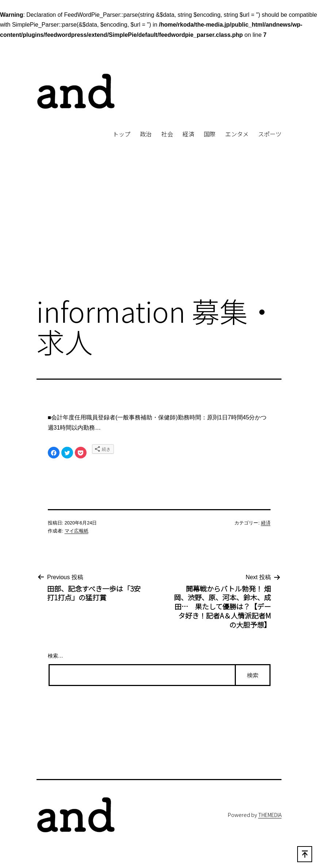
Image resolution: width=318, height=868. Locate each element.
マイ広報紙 (76, 531)
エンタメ (237, 134)
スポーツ (270, 134)
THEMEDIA (270, 815)
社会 (167, 134)
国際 (210, 134)
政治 (146, 134)
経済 (188, 134)
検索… (55, 656)
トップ (122, 134)
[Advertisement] (159, 230)
